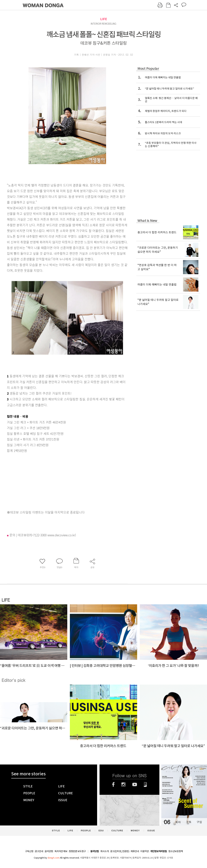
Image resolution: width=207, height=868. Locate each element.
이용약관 (145, 851)
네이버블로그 (145, 784)
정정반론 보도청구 (77, 851)
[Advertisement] (59, 481)
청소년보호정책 (176, 851)
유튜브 (135, 784)
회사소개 (105, 851)
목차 (178, 822)
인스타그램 (123, 784)
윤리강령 (49, 851)
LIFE (104, 19)
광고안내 (39, 851)
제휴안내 (135, 851)
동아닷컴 (95, 851)
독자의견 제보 (61, 851)
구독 (189, 822)
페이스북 (113, 784)
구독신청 (29, 851)
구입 (199, 822)
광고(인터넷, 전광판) (120, 851)
